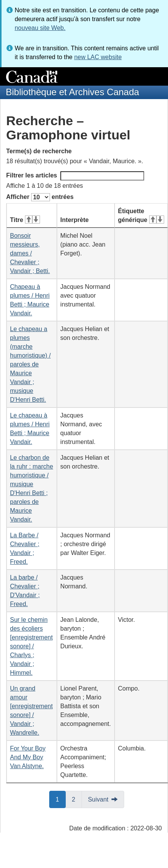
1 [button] (61, 799)
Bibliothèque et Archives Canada (72, 92)
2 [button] (77, 799)
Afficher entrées (40, 197)
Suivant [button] (98, 799)
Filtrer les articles (75, 176)
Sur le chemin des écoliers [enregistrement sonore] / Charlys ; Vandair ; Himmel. (31, 646)
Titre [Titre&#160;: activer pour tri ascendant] (25, 220)
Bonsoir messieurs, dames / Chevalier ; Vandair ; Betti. (30, 253)
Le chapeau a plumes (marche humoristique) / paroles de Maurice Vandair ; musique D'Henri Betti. (30, 364)
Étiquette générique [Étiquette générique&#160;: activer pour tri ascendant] (141, 215)
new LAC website (98, 57)
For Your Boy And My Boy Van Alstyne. (28, 757)
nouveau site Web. (40, 28)
